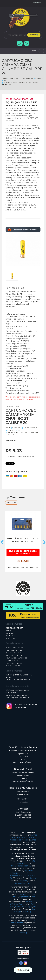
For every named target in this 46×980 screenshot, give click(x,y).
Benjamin (23, 881)
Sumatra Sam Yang (23, 883)
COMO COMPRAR (12, 661)
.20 (4, 81)
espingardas (24, 897)
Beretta (22, 904)
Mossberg (27, 912)
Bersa (18, 907)
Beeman (28, 876)
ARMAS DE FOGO (26, 78)
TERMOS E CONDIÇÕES (14, 655)
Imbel (23, 907)
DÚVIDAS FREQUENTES (14, 647)
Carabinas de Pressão (19, 840)
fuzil (33, 897)
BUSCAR (34, 35)
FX (11, 878)
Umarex (33, 878)
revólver (27, 894)
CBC (14, 440)
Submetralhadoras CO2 (21, 866)
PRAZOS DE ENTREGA (14, 663)
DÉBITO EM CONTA (13, 666)
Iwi (34, 907)
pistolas (19, 894)
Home (4, 78)
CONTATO (9, 633)
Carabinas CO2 (23, 863)
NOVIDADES (10, 636)
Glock (33, 904)
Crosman (14, 876)
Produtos (12, 78)
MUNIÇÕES (39, 78)
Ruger (30, 907)
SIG (34, 876)
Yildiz (12, 907)
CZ (11, 904)
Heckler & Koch (27, 873)
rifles (33, 894)
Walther (16, 873)
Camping (23, 933)
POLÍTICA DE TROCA (13, 653)
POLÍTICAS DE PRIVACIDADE (16, 658)
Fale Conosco (37, 3)
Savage (18, 912)
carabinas (14, 897)
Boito (34, 909)
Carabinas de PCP (27, 837)
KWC (21, 876)
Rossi (31, 871)
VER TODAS (12, 503)
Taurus (29, 902)
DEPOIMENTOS (11, 638)
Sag (26, 871)
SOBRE (8, 630)
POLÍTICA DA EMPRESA (14, 650)
